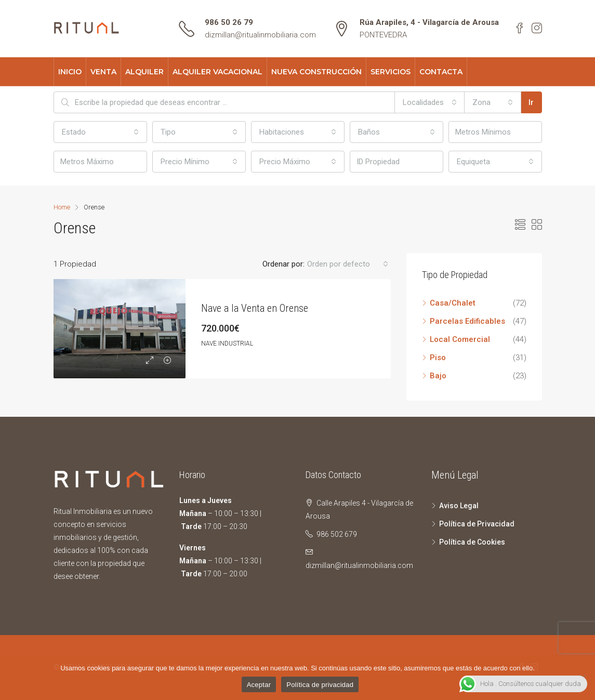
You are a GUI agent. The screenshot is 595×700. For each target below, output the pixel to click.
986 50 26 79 (229, 22)
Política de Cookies (472, 542)
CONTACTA (441, 72)
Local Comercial (460, 339)
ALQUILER (144, 72)
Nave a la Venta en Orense (255, 308)
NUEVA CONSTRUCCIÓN (316, 72)
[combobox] (430, 102)
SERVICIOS (391, 72)
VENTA (103, 72)
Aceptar (259, 685)
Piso (438, 358)
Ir (531, 102)
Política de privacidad (320, 685)
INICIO (70, 72)
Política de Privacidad (477, 524)
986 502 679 (337, 534)
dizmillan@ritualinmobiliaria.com (260, 35)
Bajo (438, 376)
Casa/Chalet (453, 303)
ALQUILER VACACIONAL (217, 72)
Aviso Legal (459, 506)
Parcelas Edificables (467, 321)
